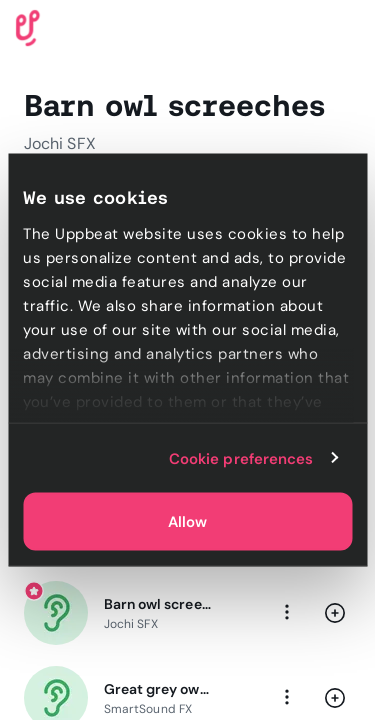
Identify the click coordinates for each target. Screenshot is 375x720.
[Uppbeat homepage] (28, 26)
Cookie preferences (241, 458)
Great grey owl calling (157, 689)
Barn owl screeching (157, 604)
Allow (187, 522)
